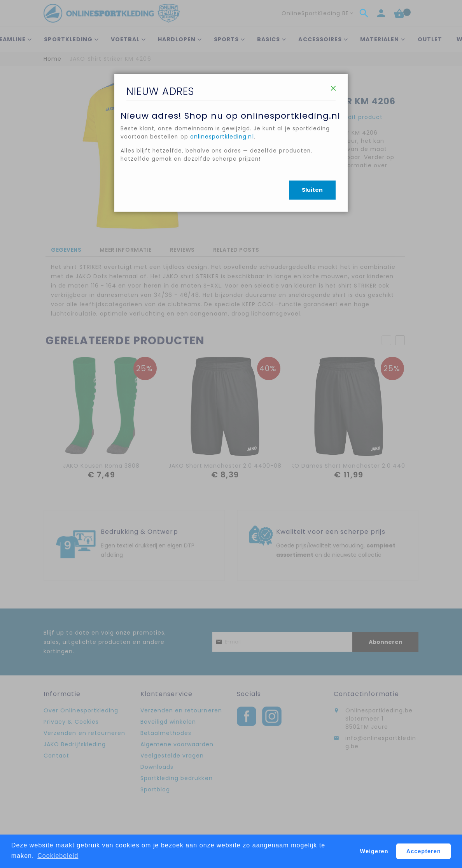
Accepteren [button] (424, 851)
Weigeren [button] (374, 851)
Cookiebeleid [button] (58, 856)
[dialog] (231, 434)
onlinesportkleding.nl (223, 150)
